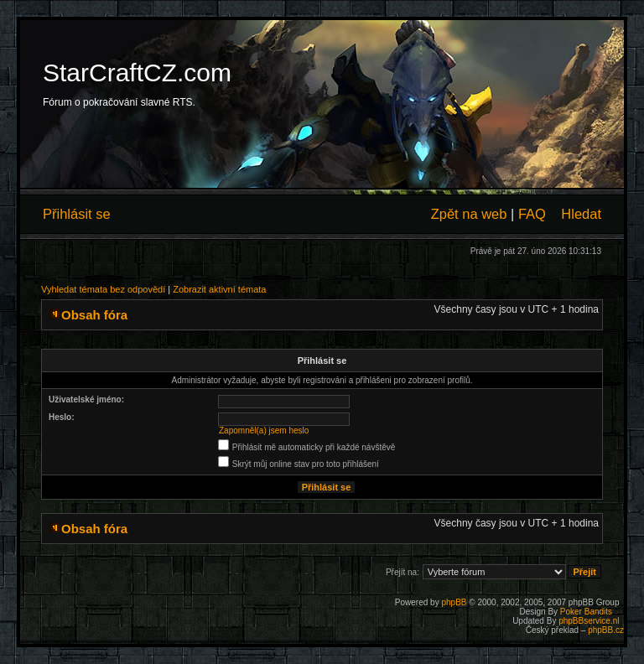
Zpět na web (469, 214)
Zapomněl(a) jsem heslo (264, 431)
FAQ (532, 214)
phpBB (454, 602)
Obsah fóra (94, 315)
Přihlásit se (77, 214)
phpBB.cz (606, 630)
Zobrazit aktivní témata (219, 289)
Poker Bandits (586, 612)
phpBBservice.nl (589, 621)
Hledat (581, 214)
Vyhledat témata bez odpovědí (103, 289)
